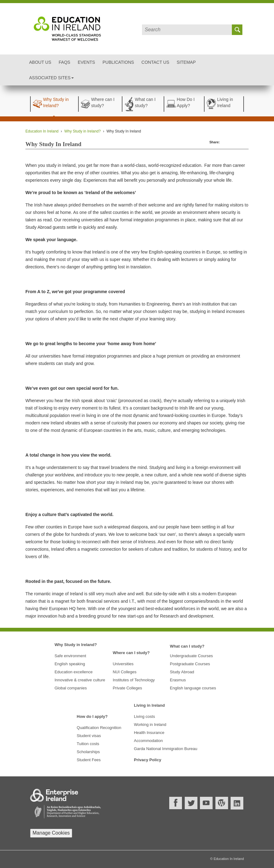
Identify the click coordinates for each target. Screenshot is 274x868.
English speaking (70, 664)
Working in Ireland (150, 725)
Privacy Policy (148, 760)
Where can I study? (131, 653)
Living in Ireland (149, 705)
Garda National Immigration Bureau (166, 749)
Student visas (89, 736)
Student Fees (89, 760)
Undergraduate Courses (191, 656)
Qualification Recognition (99, 728)
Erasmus (178, 680)
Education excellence (74, 672)
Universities (123, 664)
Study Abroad (182, 672)
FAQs (64, 62)
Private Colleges (128, 688)
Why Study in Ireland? (82, 131)
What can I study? (187, 646)
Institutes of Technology (134, 680)
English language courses (193, 688)
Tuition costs (88, 744)
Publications (118, 62)
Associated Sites (51, 78)
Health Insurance (149, 733)
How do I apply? (92, 716)
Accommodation (148, 741)
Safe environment (70, 656)
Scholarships (88, 752)
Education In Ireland (42, 131)
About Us (40, 62)
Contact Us (155, 62)
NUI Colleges (125, 672)
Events (86, 62)
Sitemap (186, 62)
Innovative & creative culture (80, 680)
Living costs (144, 716)
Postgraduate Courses (190, 664)
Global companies (71, 688)
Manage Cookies (51, 833)
